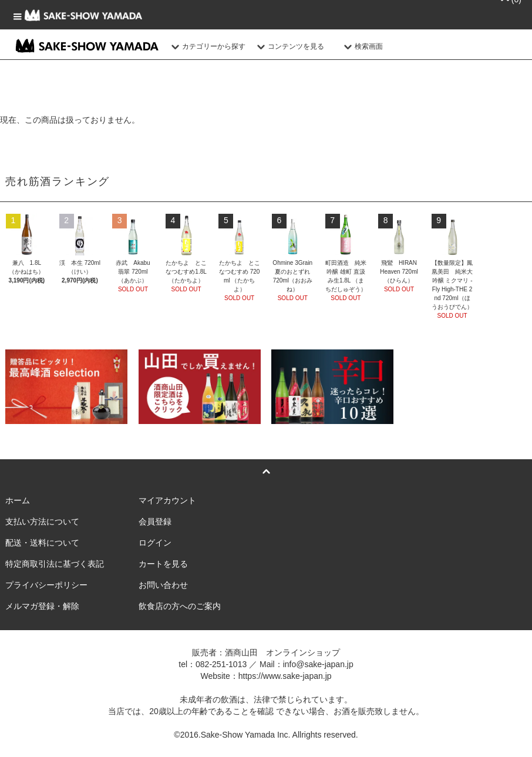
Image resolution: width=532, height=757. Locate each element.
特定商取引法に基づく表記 (55, 564)
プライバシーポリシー (46, 585)
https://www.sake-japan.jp (285, 676)
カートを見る (163, 564)
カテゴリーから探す (207, 46)
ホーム (18, 500)
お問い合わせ (163, 585)
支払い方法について (42, 522)
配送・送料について (42, 543)
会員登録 (155, 522)
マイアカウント (167, 500)
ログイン (155, 543)
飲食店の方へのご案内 (180, 606)
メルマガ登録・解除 (42, 606)
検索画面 (362, 46)
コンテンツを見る (289, 46)
